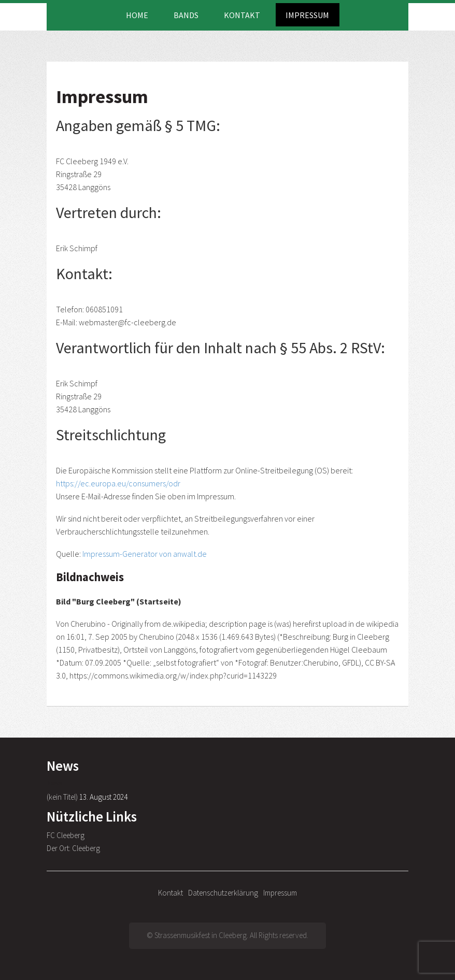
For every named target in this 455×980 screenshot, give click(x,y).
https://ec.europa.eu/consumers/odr (118, 483)
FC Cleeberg (66, 835)
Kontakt (242, 15)
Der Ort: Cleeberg (73, 848)
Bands (186, 15)
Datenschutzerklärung (223, 893)
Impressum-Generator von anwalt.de (145, 554)
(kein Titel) (62, 797)
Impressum (307, 15)
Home (137, 15)
